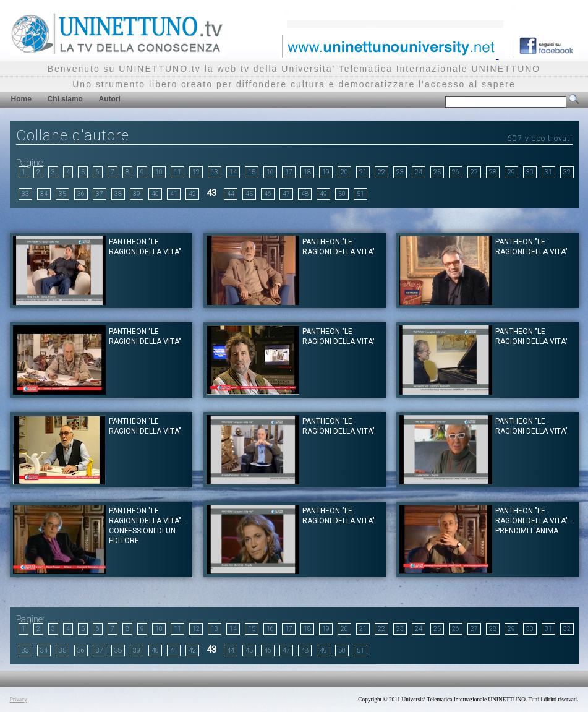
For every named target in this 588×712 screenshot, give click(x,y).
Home (21, 99)
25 (437, 172)
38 (118, 194)
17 (289, 172)
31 (548, 172)
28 (493, 172)
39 (137, 194)
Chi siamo (65, 99)
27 (474, 172)
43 (211, 193)
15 (252, 172)
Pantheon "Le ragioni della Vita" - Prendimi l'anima (533, 521)
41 (174, 194)
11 (177, 172)
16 (270, 172)
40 (155, 194)
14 (233, 172)
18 (307, 172)
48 (305, 194)
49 (323, 194)
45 (249, 194)
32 (567, 172)
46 (268, 194)
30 (530, 172)
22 (381, 172)
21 (363, 172)
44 (231, 194)
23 (400, 172)
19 (326, 172)
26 (456, 172)
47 (286, 194)
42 (192, 194)
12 (196, 172)
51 (360, 194)
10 (159, 172)
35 (62, 194)
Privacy (19, 700)
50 (342, 194)
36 (81, 194)
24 (419, 172)
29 (511, 172)
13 (215, 172)
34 (44, 194)
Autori (110, 99)
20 (344, 172)
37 (100, 194)
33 (25, 194)
